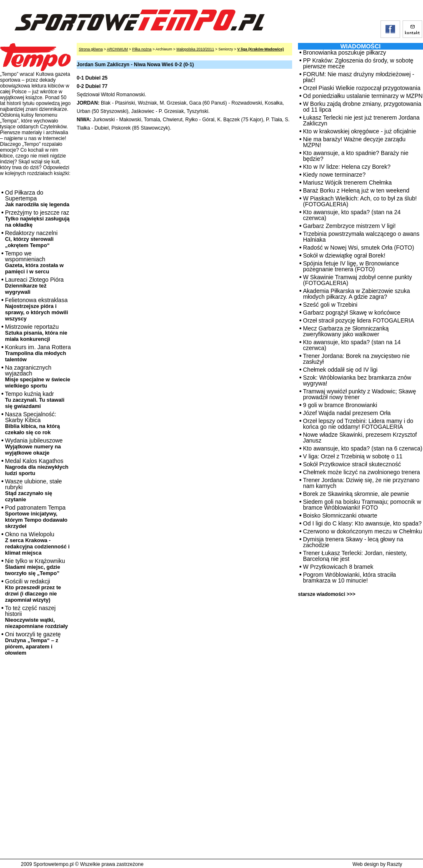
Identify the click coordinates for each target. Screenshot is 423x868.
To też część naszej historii (36, 617)
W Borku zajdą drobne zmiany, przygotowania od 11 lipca (362, 107)
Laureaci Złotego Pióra (34, 286)
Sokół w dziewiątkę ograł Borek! (344, 255)
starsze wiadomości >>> (327, 594)
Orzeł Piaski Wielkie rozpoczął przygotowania (362, 88)
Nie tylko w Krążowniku (35, 567)
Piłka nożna (142, 49)
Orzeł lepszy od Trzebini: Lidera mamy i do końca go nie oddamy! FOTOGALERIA (358, 424)
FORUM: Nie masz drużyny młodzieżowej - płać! (359, 77)
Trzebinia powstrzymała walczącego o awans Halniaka (361, 237)
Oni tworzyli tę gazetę (33, 643)
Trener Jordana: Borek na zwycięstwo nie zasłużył (356, 359)
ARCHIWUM (117, 49)
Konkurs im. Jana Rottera (38, 353)
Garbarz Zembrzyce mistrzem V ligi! (349, 226)
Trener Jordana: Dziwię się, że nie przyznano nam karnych (361, 483)
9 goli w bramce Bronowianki (340, 405)
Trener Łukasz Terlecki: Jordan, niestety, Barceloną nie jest (355, 556)
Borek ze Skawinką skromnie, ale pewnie (356, 494)
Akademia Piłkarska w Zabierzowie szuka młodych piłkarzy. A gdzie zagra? (357, 294)
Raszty (394, 864)
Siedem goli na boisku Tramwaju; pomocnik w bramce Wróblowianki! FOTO (362, 505)
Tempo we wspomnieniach (34, 262)
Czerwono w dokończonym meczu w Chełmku (363, 531)
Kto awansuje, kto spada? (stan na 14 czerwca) (352, 345)
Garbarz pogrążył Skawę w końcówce (352, 313)
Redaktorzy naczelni (31, 239)
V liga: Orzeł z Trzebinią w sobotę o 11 (353, 456)
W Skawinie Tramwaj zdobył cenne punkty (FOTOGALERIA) (357, 280)
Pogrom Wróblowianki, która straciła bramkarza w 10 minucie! (349, 578)
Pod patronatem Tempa (36, 517)
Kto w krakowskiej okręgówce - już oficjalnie (360, 131)
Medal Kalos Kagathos (37, 467)
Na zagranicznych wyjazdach (38, 376)
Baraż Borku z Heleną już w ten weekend (356, 190)
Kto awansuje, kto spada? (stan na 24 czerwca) (352, 215)
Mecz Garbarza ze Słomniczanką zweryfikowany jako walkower (346, 331)
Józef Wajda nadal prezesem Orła (347, 413)
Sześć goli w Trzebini (330, 305)
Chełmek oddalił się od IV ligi (340, 370)
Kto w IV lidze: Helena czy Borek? (347, 167)
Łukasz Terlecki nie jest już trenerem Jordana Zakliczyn (361, 120)
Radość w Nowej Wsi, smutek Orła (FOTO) (359, 248)
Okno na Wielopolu (37, 543)
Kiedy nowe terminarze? (334, 175)
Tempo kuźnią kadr (35, 400)
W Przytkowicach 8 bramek (338, 567)
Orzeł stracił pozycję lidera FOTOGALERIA (359, 320)
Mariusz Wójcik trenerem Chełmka (347, 183)
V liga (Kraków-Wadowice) (260, 49)
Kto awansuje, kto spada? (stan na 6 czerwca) (363, 448)
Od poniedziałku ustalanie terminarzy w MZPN (363, 96)
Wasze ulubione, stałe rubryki (33, 490)
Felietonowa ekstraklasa (36, 309)
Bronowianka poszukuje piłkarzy (344, 53)
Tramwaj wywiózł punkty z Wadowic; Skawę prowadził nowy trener (359, 394)
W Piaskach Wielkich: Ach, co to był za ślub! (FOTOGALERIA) (360, 201)
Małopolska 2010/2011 (195, 49)
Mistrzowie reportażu (36, 333)
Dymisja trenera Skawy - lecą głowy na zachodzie (353, 542)
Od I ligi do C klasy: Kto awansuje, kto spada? (362, 523)
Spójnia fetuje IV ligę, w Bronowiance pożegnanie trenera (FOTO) (351, 266)
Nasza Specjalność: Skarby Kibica (33, 423)
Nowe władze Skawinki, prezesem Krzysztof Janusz (360, 438)
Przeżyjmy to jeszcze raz (37, 219)
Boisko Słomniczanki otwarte (340, 515)
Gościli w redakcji (33, 590)
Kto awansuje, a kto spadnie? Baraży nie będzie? (356, 156)
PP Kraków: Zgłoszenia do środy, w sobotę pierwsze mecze (358, 63)
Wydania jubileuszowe (34, 447)
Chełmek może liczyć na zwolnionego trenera (362, 472)
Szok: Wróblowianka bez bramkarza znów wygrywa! (357, 380)
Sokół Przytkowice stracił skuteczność (352, 464)
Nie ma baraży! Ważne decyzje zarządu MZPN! (354, 142)
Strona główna (91, 49)
